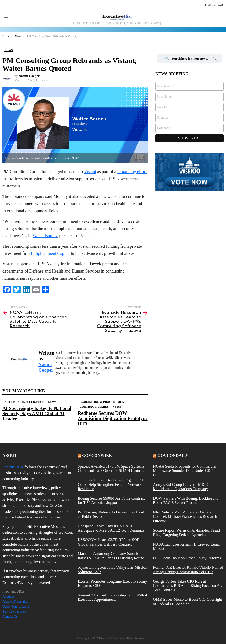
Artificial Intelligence (24, 402)
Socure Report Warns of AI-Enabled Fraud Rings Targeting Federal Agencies (186, 533)
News (52, 402)
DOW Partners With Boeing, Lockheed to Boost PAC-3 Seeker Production (186, 501)
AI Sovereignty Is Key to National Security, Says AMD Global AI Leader (37, 414)
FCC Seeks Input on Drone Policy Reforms (187, 558)
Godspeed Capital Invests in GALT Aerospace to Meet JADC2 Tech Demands (111, 528)
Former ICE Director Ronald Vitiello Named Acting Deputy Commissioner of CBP (188, 570)
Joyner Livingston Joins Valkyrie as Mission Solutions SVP (113, 570)
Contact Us (10, 617)
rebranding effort (132, 172)
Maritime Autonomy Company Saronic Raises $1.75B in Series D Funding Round (111, 556)
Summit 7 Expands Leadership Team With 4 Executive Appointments (112, 597)
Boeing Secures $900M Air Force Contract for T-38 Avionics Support (111, 501)
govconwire (97, 456)
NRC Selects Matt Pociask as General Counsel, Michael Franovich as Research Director (185, 517)
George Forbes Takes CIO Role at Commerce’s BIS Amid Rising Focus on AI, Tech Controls (187, 586)
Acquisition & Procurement (103, 402)
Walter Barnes (45, 236)
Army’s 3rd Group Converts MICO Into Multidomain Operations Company (184, 487)
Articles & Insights (15, 602)
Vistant (90, 172)
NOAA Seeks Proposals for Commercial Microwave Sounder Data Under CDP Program (185, 471)
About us (8, 597)
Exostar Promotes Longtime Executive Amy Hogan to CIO (112, 584)
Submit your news (15, 612)
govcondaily (173, 456)
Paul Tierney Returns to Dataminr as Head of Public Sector (111, 514)
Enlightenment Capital (50, 253)
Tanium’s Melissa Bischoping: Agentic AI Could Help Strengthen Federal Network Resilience (111, 485)
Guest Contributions (16, 607)
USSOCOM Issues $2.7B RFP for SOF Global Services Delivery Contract (109, 542)
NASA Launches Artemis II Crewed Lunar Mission (186, 546)
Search (215, 60)
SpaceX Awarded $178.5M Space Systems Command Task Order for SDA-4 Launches (112, 469)
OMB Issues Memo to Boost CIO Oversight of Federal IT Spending (187, 602)
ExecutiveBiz (13, 467)
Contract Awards (94, 407)
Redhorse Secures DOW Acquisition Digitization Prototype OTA (113, 418)
